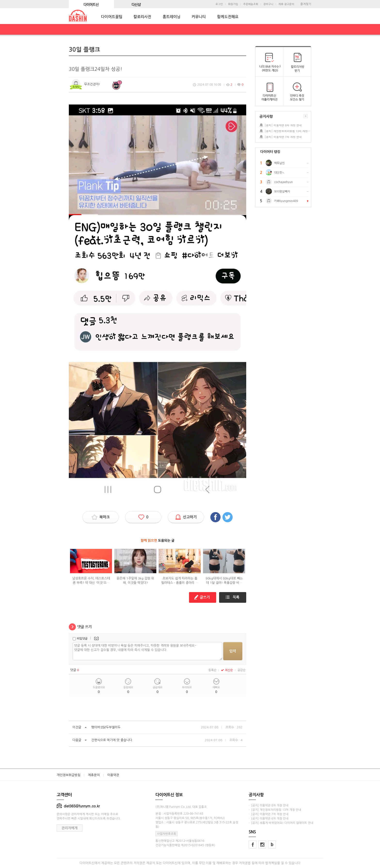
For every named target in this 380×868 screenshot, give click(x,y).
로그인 (219, 4)
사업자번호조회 (167, 834)
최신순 (227, 670)
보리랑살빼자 (282, 192)
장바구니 (268, 4)
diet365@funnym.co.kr (78, 806)
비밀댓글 (82, 639)
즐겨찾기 (306, 4)
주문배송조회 (251, 4)
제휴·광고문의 (286, 4)
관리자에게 (70, 828)
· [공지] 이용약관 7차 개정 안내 (269, 814)
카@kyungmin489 (286, 201)
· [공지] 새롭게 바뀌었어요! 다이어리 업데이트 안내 (281, 823)
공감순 (241, 670)
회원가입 (233, 4)
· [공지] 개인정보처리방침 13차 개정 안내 (275, 810)
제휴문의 (94, 775)
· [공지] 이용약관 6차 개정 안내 (269, 819)
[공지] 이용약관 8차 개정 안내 (283, 125)
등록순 (212, 670)
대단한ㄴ (279, 173)
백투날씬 (279, 163)
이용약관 (113, 775)
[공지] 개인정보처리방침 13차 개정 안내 (288, 131)
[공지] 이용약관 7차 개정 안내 (283, 137)
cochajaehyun (283, 182)
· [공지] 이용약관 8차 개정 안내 (269, 805)
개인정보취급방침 (69, 775)
